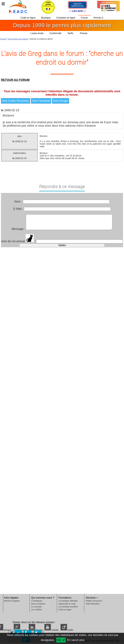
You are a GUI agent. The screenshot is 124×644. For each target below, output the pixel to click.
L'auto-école (37, 33)
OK (59, 640)
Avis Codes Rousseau (16, 101)
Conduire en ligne (66, 18)
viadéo (67, 630)
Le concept (36, 607)
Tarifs (71, 33)
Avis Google (60, 101)
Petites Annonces (94, 601)
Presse (84, 33)
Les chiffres (36, 610)
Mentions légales (12, 601)
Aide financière (93, 604)
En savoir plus (76, 640)
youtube (52, 630)
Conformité (55, 33)
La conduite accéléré (68, 607)
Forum (85, 18)
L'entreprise (37, 601)
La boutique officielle (68, 601)
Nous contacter (38, 604)
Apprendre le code (67, 604)
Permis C (98, 18)
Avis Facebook (41, 101)
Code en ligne (28, 18)
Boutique (46, 18)
